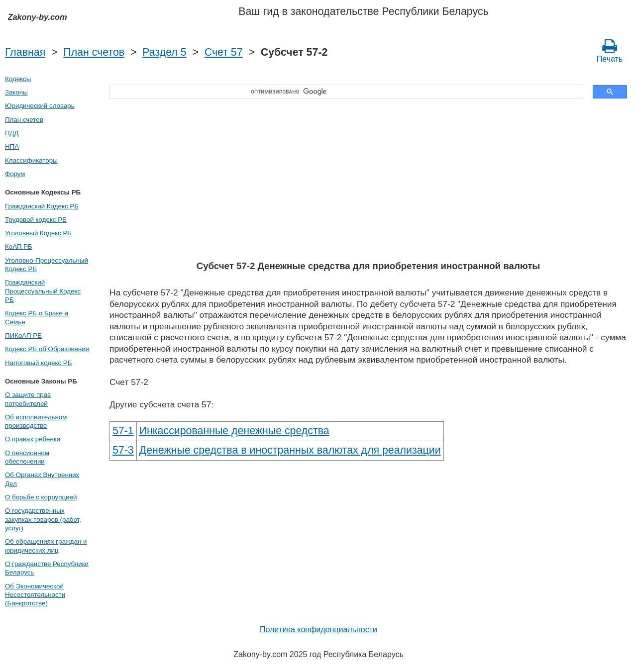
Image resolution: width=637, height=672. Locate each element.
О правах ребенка (33, 439)
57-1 (123, 431)
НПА (12, 146)
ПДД (12, 133)
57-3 (123, 450)
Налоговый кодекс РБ (38, 363)
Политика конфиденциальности (318, 629)
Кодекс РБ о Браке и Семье (37, 317)
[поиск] (343, 92)
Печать (610, 51)
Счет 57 (224, 52)
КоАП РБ (19, 246)
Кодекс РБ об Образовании (47, 349)
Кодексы (18, 79)
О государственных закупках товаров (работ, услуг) (43, 519)
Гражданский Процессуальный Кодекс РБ (43, 291)
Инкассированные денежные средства (234, 431)
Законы (16, 92)
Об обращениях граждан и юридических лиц (46, 546)
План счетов (94, 52)
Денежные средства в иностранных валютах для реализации (290, 450)
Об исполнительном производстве (36, 421)
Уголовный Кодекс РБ (38, 233)
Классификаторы (31, 160)
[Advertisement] (368, 181)
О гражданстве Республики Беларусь (47, 568)
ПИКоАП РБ (23, 336)
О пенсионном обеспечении (27, 457)
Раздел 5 (164, 52)
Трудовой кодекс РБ (36, 220)
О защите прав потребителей (28, 399)
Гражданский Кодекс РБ (42, 206)
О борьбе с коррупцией (41, 497)
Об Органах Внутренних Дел (42, 479)
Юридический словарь (40, 106)
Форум (15, 174)
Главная (25, 52)
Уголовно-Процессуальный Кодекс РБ (47, 265)
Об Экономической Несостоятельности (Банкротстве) (35, 595)
